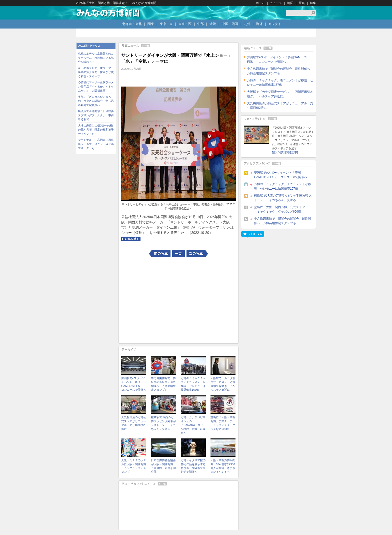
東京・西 (185, 24)
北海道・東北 (132, 24)
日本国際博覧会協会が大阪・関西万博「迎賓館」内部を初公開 (163, 466)
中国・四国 (230, 24)
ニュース (276, 3)
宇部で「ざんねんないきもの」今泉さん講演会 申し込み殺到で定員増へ (96, 101)
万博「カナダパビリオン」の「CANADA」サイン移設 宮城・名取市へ (193, 425)
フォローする (253, 235)
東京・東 (166, 24)
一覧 (178, 254)
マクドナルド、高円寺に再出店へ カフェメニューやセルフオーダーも (96, 144)
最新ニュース (278, 48)
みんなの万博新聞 (108, 13)
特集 (313, 3)
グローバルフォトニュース (178, 484)
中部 (200, 24)
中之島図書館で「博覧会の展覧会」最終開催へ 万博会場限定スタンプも (163, 384)
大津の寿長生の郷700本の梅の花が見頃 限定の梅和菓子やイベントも (96, 130)
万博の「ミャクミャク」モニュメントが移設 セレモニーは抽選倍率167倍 (193, 384)
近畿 (213, 24)
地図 (290, 3)
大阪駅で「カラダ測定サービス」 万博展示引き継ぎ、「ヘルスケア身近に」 (223, 384)
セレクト (275, 24)
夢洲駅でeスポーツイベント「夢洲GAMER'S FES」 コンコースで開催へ (134, 384)
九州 (247, 24)
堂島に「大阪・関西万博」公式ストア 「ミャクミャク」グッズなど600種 (223, 423)
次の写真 (197, 254)
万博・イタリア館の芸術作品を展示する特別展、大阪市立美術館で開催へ (193, 466)
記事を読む (131, 239)
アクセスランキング (278, 163)
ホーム (260, 3)
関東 (151, 24)
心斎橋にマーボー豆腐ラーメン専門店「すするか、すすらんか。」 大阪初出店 (96, 86)
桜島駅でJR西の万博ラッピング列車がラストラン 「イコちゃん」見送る (163, 423)
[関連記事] (291, 152)
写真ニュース (178, 46)
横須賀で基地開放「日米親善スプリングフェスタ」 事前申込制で (96, 115)
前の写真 (160, 254)
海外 (259, 24)
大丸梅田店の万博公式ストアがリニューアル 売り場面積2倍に (134, 423)
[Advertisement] (178, 300)
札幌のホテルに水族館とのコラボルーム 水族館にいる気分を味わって (96, 58)
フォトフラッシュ (278, 119)
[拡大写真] (278, 152)
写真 (302, 3)
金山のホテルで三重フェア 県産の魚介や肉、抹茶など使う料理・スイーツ (96, 72)
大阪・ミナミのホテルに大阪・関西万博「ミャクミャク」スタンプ (134, 466)
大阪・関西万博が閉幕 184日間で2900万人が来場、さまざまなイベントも (223, 466)
